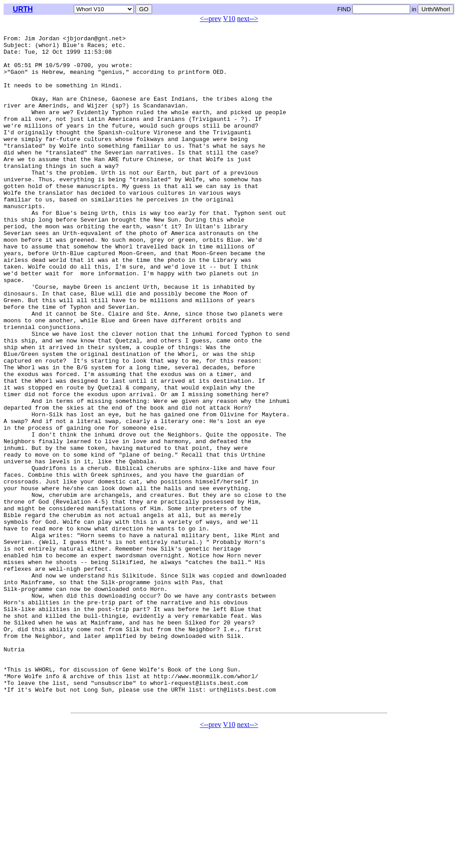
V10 (229, 19)
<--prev (211, 19)
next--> (248, 19)
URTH (23, 9)
